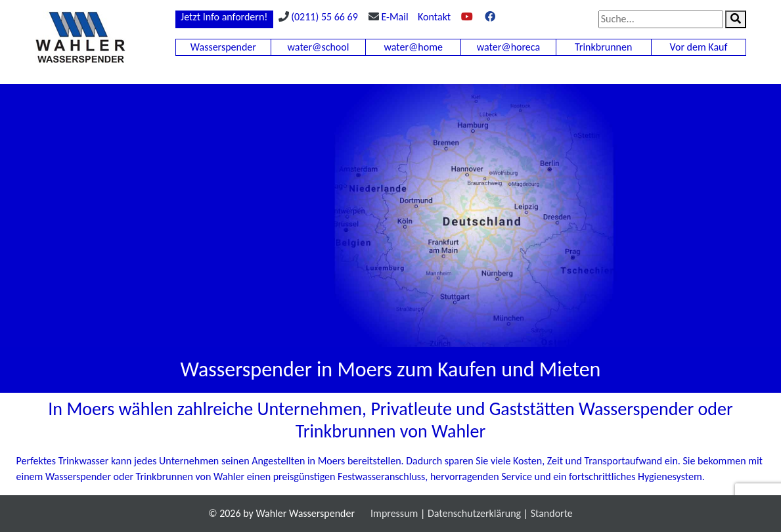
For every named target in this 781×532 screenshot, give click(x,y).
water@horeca (508, 47)
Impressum (394, 513)
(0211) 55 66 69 (324, 17)
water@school (319, 47)
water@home (413, 47)
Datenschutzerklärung (474, 513)
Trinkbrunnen (603, 47)
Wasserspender (223, 47)
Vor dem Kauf (699, 47)
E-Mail (394, 17)
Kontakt (434, 17)
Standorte (552, 513)
